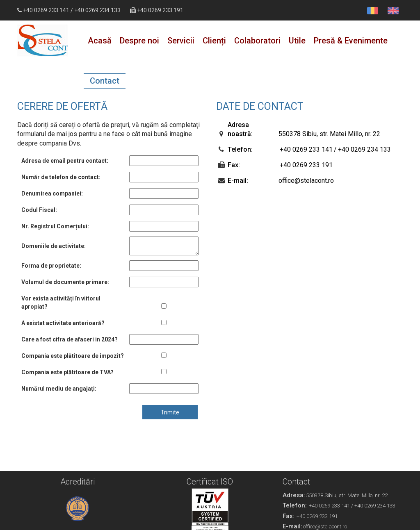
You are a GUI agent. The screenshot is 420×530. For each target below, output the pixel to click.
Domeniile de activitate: (54, 246)
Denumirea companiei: (52, 193)
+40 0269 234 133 (97, 10)
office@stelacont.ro (306, 181)
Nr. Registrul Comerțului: (55, 226)
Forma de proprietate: (51, 266)
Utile (297, 41)
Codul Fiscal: (39, 210)
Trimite (170, 412)
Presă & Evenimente (351, 41)
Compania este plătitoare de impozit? (73, 356)
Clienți (214, 41)
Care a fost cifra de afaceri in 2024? (70, 339)
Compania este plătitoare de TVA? (67, 372)
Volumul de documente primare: (65, 282)
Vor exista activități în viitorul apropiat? (61, 303)
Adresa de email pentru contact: (65, 161)
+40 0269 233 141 (46, 10)
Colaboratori (257, 41)
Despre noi (139, 41)
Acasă (100, 41)
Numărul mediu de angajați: (59, 389)
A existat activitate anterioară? (63, 323)
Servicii (181, 41)
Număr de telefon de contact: (61, 177)
